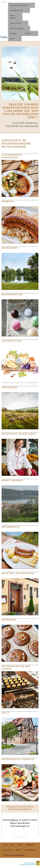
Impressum (30, 845)
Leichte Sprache (30, 850)
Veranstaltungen (17, 28)
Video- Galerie (13, 17)
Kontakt (19, 850)
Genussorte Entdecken (19, 5)
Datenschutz (8, 850)
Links (13, 845)
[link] (20, 863)
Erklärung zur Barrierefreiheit (14, 855)
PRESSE (5, 845)
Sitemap (4, 2)
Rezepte (13, 33)
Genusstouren (16, 23)
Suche (12, 39)
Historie (28, 33)
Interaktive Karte (16, 10)
